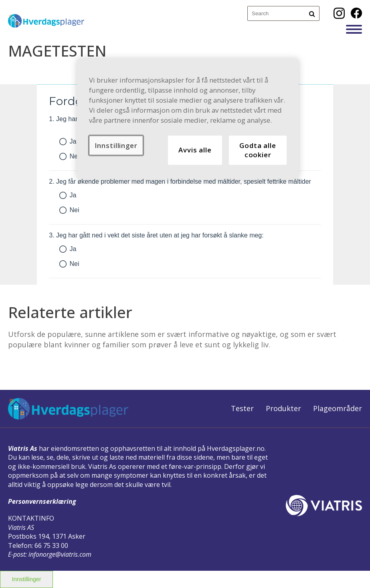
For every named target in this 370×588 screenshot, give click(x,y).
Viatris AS (21, 527)
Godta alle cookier (258, 150)
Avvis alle (195, 150)
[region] (188, 119)
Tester (242, 408)
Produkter (283, 408)
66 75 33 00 (51, 545)
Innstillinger (27, 579)
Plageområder (338, 408)
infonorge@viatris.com (60, 554)
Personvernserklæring (42, 501)
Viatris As (23, 448)
